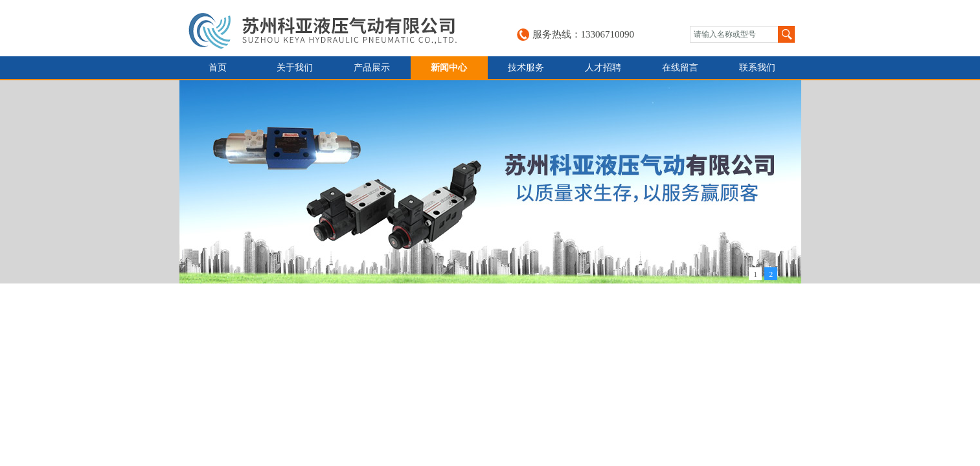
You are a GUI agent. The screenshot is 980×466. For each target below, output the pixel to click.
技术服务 (526, 68)
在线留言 (680, 68)
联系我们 (757, 68)
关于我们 (295, 68)
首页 (218, 68)
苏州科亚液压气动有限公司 (332, 28)
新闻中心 (449, 68)
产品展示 (372, 68)
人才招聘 (603, 68)
